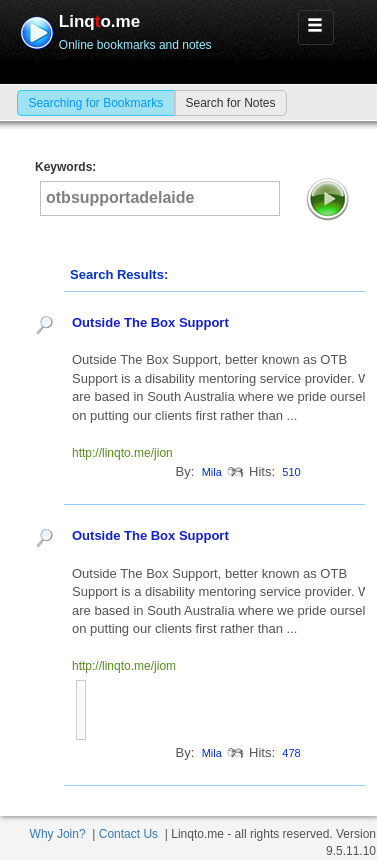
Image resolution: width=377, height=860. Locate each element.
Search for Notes (230, 103)
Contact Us (128, 834)
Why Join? (58, 834)
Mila (212, 472)
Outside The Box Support (150, 322)
